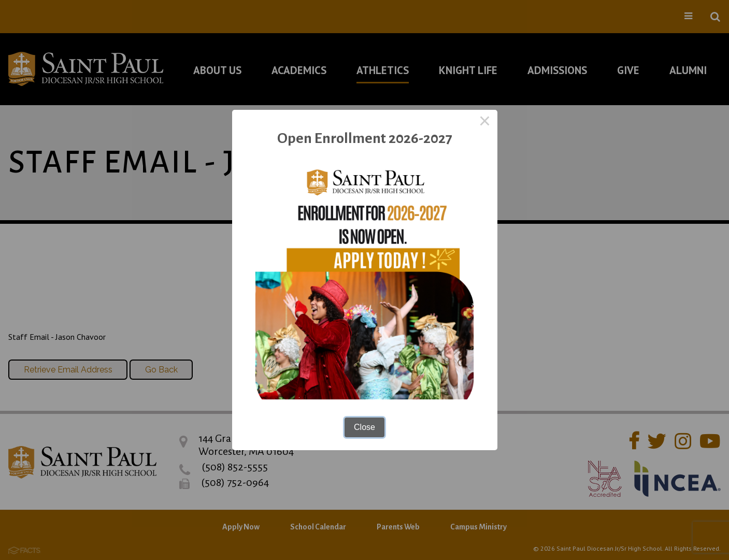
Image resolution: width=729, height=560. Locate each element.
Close (364, 427)
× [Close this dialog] (485, 122)
